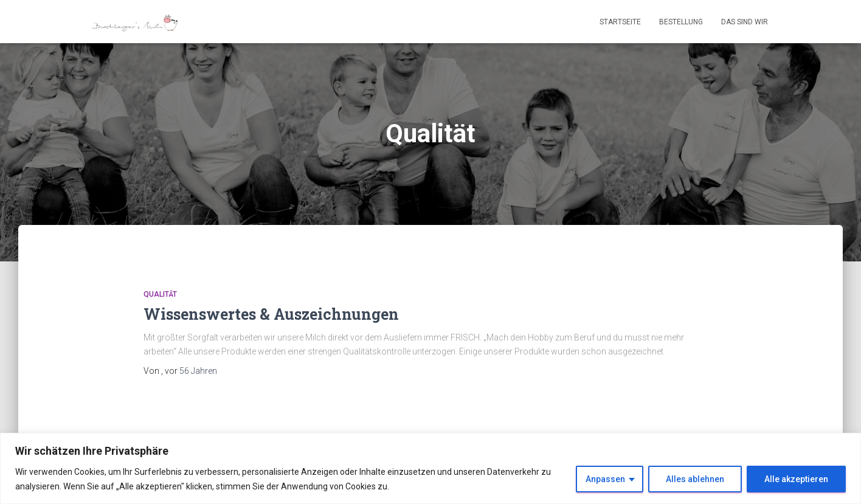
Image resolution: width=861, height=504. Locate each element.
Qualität (160, 294)
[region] (431, 468)
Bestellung (681, 22)
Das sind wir (745, 22)
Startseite (620, 22)
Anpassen (605, 479)
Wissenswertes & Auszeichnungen (271, 314)
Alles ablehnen (695, 479)
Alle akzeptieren (796, 479)
